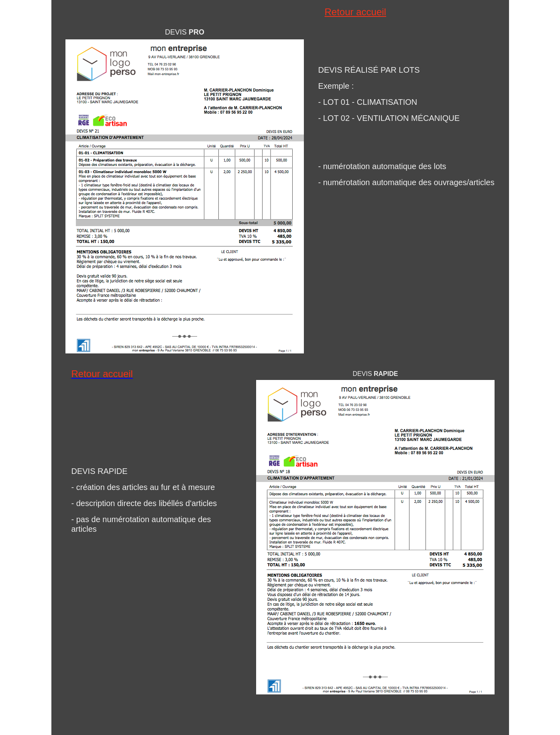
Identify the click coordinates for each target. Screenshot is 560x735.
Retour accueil (355, 12)
